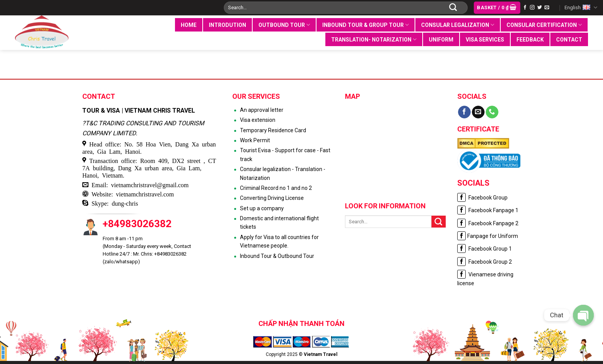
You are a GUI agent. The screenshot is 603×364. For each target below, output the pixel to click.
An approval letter (262, 110)
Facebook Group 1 (485, 249)
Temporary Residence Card (273, 130)
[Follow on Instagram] (532, 8)
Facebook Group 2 (485, 262)
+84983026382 (137, 224)
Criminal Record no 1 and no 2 (276, 188)
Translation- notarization (374, 39)
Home (189, 25)
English (581, 7)
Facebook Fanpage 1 (488, 210)
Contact (569, 40)
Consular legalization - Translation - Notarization (283, 173)
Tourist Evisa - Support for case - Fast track (285, 155)
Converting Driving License (272, 198)
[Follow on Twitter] (540, 8)
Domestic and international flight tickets (279, 223)
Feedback (530, 40)
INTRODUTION (227, 25)
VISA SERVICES (485, 40)
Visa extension (258, 120)
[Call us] (492, 112)
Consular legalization (458, 25)
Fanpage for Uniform (488, 236)
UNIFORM (441, 40)
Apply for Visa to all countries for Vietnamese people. (279, 241)
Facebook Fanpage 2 (488, 223)
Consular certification (544, 25)
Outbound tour (284, 25)
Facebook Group (482, 198)
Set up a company (262, 208)
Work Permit (255, 140)
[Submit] (453, 8)
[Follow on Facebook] (525, 8)
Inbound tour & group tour (366, 25)
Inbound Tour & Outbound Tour (277, 256)
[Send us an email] (547, 8)
